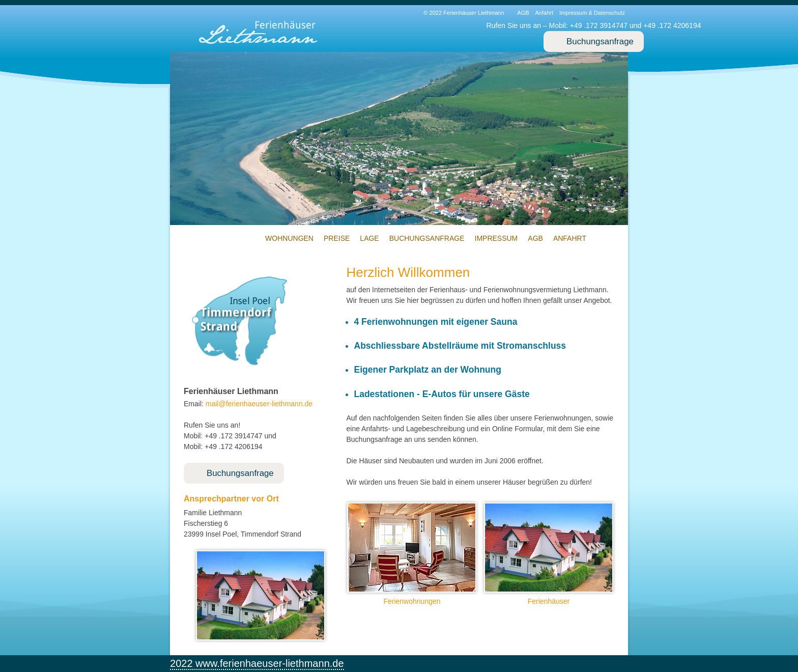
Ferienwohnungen (412, 601)
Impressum (496, 238)
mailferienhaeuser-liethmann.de (259, 404)
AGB (523, 13)
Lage (369, 238)
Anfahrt (544, 13)
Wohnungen (289, 238)
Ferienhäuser (549, 601)
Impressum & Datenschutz (592, 13)
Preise (337, 238)
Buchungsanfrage (600, 41)
